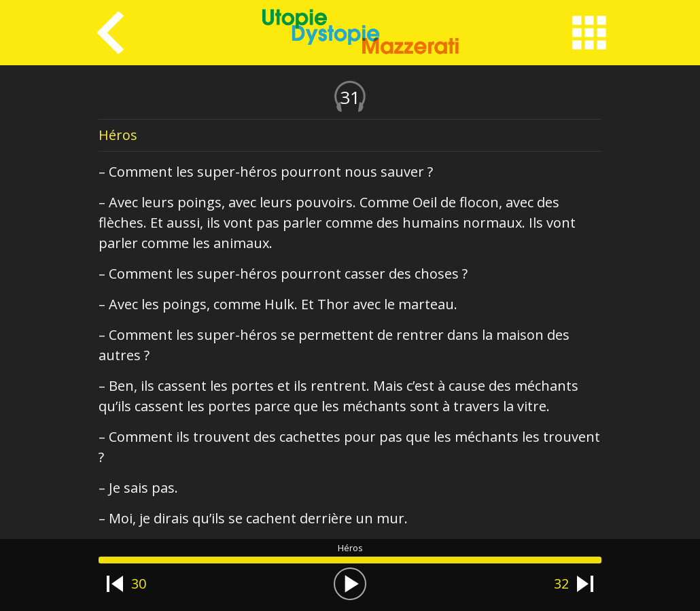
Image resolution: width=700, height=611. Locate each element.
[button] (350, 584)
